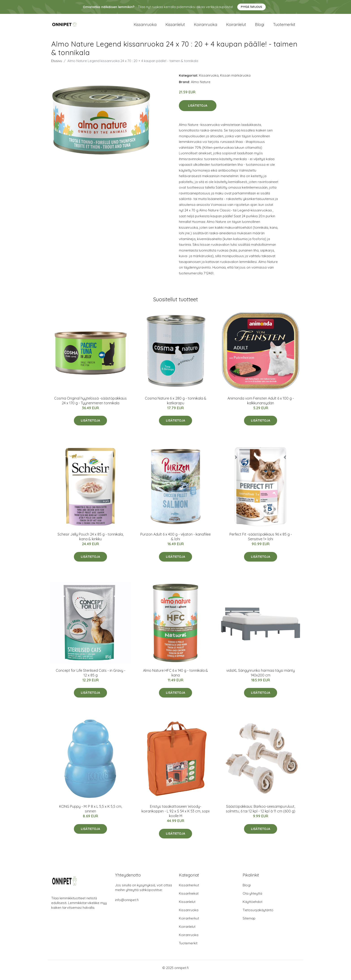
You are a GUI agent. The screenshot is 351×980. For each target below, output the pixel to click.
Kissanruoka (145, 27)
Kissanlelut (175, 27)
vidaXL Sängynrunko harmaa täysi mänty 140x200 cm (261, 677)
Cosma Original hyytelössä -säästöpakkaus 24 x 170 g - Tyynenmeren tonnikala (90, 405)
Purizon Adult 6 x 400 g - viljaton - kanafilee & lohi (175, 541)
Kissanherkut (189, 890)
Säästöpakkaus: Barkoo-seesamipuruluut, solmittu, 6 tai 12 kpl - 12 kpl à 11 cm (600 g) (261, 813)
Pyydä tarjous (251, 7)
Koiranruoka (205, 27)
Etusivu (57, 65)
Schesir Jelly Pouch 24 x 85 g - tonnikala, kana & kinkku (91, 541)
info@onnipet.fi (127, 904)
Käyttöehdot (253, 906)
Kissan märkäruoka (235, 80)
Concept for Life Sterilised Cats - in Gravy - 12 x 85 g (91, 677)
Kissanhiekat (189, 898)
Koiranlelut (236, 27)
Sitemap (249, 923)
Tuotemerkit (284, 27)
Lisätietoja (198, 110)
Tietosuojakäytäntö (258, 914)
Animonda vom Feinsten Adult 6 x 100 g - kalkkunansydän (261, 405)
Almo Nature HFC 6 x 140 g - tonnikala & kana (175, 677)
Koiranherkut (189, 923)
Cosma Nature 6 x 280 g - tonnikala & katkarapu (176, 405)
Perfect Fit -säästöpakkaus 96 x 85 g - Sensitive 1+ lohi (261, 541)
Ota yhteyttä (252, 898)
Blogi (260, 27)
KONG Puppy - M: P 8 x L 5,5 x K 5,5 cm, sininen (91, 813)
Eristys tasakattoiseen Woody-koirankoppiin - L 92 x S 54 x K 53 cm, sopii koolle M (175, 816)
